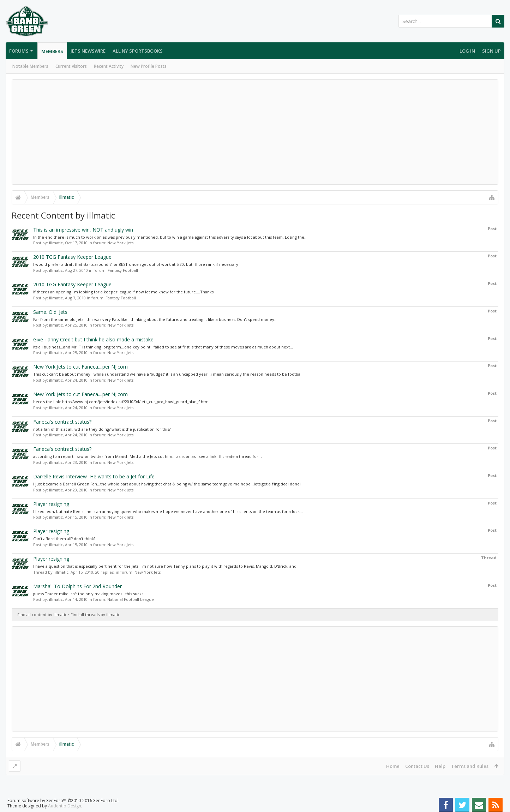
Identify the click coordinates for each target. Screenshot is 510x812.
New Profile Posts (149, 66)
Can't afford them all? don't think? (64, 539)
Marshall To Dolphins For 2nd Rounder (77, 586)
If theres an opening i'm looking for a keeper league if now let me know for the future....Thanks (123, 292)
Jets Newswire (88, 51)
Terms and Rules (470, 766)
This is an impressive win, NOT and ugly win (83, 230)
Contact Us (417, 766)
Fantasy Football (123, 270)
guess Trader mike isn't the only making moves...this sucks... (90, 594)
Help (440, 766)
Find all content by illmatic (42, 614)
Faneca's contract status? (62, 422)
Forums (19, 51)
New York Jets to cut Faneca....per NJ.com (80, 367)
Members (52, 51)
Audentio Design (65, 806)
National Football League (131, 599)
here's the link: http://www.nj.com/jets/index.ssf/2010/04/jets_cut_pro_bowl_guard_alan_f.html (121, 402)
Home (393, 766)
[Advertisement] (255, 132)
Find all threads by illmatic (95, 614)
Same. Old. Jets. (51, 312)
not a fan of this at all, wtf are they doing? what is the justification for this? (102, 429)
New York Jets (120, 243)
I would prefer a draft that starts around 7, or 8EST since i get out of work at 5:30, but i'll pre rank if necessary (136, 264)
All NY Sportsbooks (138, 51)
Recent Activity (109, 66)
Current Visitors (71, 66)
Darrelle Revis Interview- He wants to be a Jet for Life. (94, 476)
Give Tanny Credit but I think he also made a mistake (93, 339)
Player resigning (51, 504)
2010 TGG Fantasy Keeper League (72, 257)
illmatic (56, 243)
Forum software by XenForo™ (63, 801)
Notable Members (30, 66)
